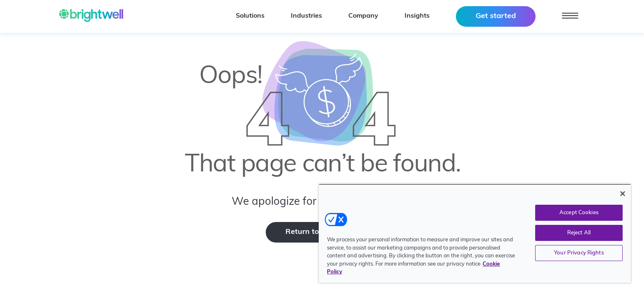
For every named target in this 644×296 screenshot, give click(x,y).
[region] (475, 233)
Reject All (579, 233)
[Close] (623, 194)
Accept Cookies (579, 213)
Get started (496, 16)
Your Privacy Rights (579, 253)
